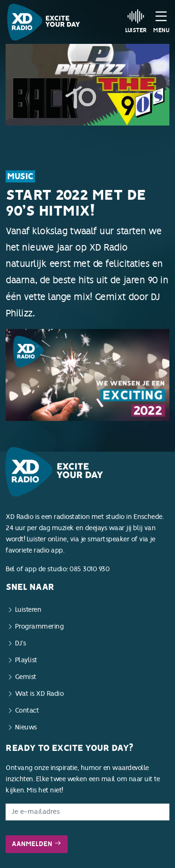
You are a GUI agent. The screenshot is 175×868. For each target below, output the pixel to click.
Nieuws (26, 727)
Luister (136, 21)
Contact (27, 710)
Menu (161, 21)
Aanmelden (37, 844)
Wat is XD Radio (39, 694)
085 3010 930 (89, 569)
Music (20, 176)
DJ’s (21, 643)
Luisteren (28, 610)
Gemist (26, 677)
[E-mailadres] (87, 812)
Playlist (26, 660)
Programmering (39, 626)
